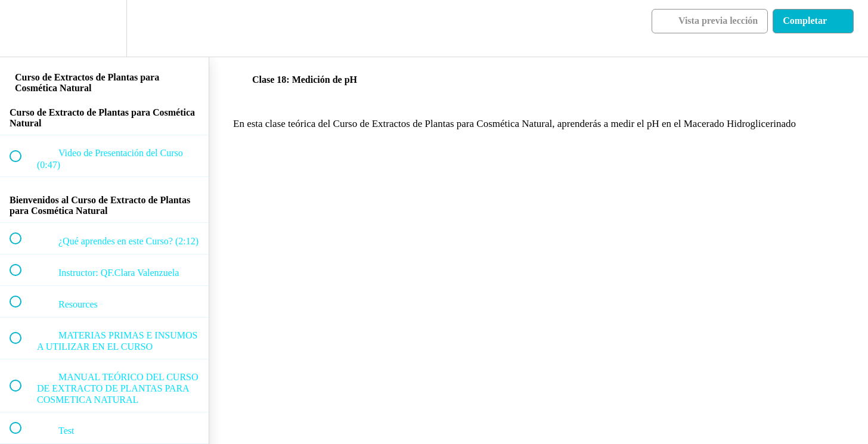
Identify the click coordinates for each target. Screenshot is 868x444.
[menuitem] (104, 28)
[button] (22, 28)
